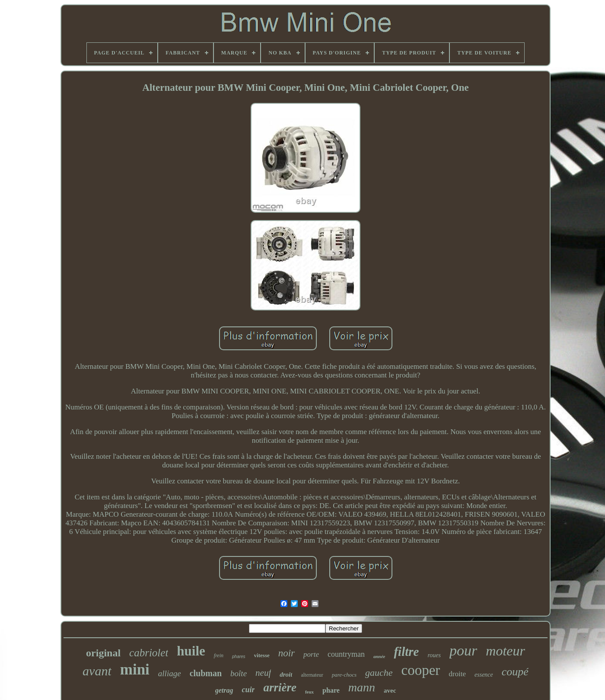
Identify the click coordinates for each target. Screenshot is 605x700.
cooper (421, 670)
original (103, 653)
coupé (515, 672)
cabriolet (149, 653)
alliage (170, 673)
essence (484, 675)
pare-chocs (344, 675)
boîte (239, 673)
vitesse (262, 655)
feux (309, 692)
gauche (379, 673)
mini (135, 670)
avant (97, 671)
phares (239, 657)
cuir (248, 690)
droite (457, 674)
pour (463, 650)
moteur (505, 651)
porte (311, 654)
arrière (280, 687)
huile (191, 651)
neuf (263, 673)
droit (286, 674)
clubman (206, 673)
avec (390, 690)
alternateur (312, 675)
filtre (406, 652)
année (379, 656)
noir (287, 653)
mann (362, 687)
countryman (346, 654)
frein (219, 655)
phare (331, 690)
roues (434, 655)
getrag (224, 690)
